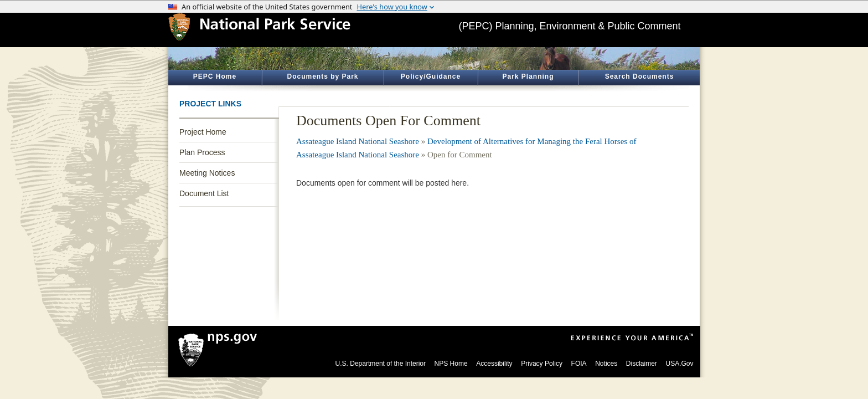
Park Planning (528, 76)
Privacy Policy (542, 364)
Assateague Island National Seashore (358, 141)
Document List (204, 193)
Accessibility (494, 364)
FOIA (579, 364)
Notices (606, 364)
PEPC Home (215, 76)
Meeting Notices (207, 173)
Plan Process (202, 152)
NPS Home (451, 364)
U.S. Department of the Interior (381, 364)
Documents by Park (322, 76)
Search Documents (640, 76)
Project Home (203, 132)
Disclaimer (642, 364)
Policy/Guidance (431, 76)
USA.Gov (679, 364)
